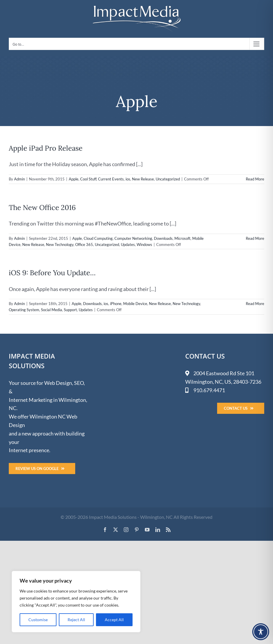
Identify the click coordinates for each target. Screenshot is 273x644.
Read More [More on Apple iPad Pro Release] (255, 179)
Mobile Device (135, 304)
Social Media (51, 310)
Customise (38, 620)
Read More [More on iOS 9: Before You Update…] (255, 304)
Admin (19, 179)
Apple (74, 179)
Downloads (163, 238)
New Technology (60, 244)
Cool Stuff (88, 179)
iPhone (116, 304)
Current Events (111, 179)
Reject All (76, 620)
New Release (143, 179)
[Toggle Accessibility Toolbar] (261, 632)
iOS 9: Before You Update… (52, 273)
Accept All (114, 620)
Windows (144, 244)
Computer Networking (133, 238)
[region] (76, 602)
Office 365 (84, 244)
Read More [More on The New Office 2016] (255, 238)
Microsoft (182, 238)
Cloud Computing (98, 238)
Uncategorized (168, 179)
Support (70, 310)
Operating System (24, 310)
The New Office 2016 (42, 208)
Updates (128, 244)
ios (128, 179)
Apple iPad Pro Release (46, 148)
